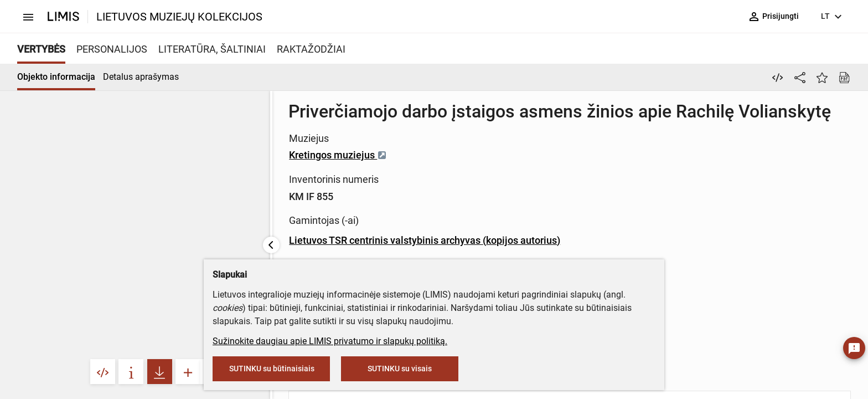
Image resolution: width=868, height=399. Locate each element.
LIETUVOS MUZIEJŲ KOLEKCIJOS (179, 17)
